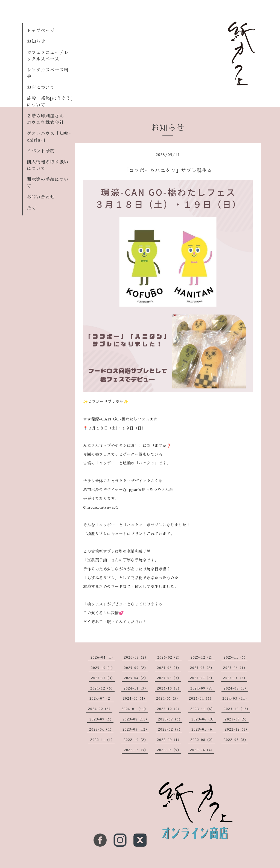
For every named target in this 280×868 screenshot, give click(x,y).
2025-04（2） (136, 678)
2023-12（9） (169, 709)
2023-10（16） (237, 709)
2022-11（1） (102, 740)
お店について (41, 88)
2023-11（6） (202, 709)
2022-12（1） (237, 729)
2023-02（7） (170, 729)
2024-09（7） (202, 688)
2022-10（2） (136, 740)
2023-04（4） (101, 729)
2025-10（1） (103, 668)
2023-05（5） (237, 719)
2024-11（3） (136, 688)
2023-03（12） (136, 729)
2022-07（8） (236, 740)
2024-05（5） (168, 699)
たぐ (31, 208)
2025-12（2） (203, 658)
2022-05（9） (169, 750)
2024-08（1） (236, 688)
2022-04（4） (202, 750)
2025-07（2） (202, 668)
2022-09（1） (169, 740)
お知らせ (36, 42)
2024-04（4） (201, 699)
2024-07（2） (102, 699)
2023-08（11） (136, 719)
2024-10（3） (169, 688)
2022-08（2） (202, 740)
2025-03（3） (169, 678)
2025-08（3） (169, 668)
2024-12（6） (102, 688)
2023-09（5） (101, 719)
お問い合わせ (41, 197)
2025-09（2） (136, 668)
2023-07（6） (170, 719)
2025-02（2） (202, 678)
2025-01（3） (235, 678)
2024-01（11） (135, 709)
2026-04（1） (103, 658)
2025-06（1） (235, 668)
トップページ (41, 31)
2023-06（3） (204, 719)
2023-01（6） (204, 729)
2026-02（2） (169, 658)
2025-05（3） (103, 678)
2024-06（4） (135, 699)
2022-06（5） (136, 750)
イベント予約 (41, 151)
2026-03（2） (136, 658)
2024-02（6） (100, 709)
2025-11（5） (236, 658)
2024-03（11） (236, 699)
